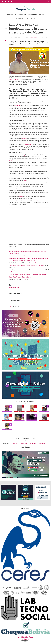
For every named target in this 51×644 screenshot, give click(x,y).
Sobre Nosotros (31, 18)
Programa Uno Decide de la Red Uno (17, 256)
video (28, 170)
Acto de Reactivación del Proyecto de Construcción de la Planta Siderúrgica (26, 266)
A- (3, 40)
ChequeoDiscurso (21, 15)
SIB (38, 201)
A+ (6, 40)
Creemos (12, 296)
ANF (34, 164)
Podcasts (41, 15)
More (25, 434)
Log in (11, 306)
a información (18, 105)
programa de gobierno (14, 80)
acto (24, 155)
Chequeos (10, 15)
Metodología (19, 18)
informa (21, 197)
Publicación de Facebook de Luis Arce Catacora (20, 277)
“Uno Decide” (45, 81)
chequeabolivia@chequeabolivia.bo (26, 638)
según (10, 160)
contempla (24, 139)
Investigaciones (32, 15)
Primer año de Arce (14, 288)
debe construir (28, 144)
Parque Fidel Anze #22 (26, 636)
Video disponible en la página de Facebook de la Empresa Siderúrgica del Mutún (28, 274)
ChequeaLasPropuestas (33, 37)
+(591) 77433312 (25, 639)
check (4, 24)
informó (24, 183)
